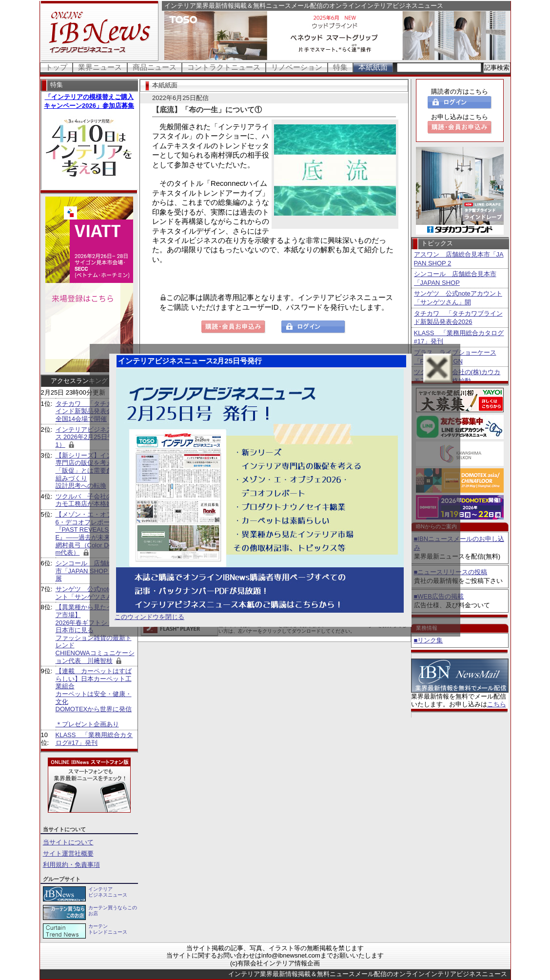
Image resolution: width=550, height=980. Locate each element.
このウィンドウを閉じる (149, 617)
